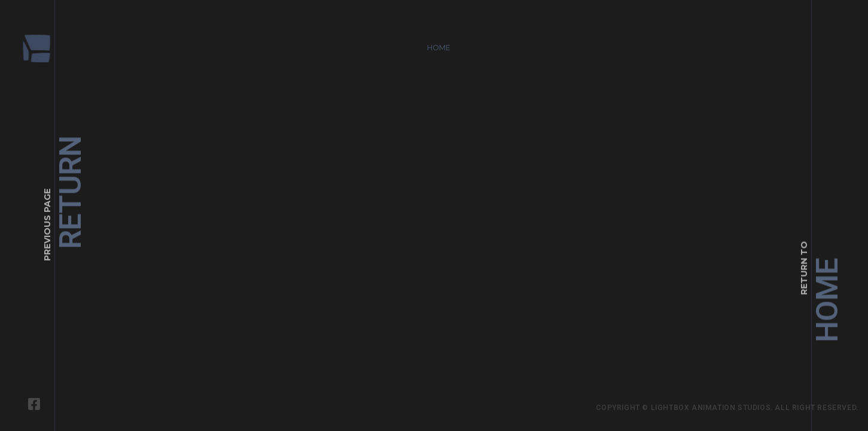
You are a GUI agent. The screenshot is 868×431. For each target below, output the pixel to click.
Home (435, 43)
